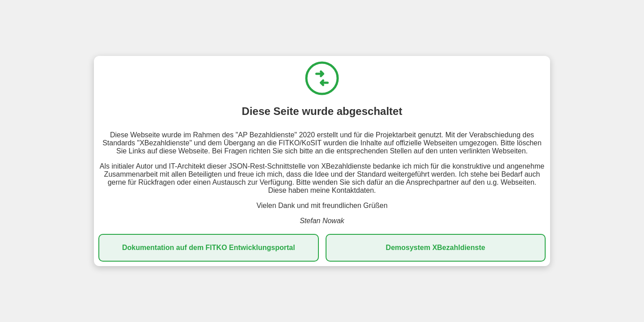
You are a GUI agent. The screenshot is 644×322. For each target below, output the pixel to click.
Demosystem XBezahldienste (436, 248)
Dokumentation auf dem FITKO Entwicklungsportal (209, 248)
